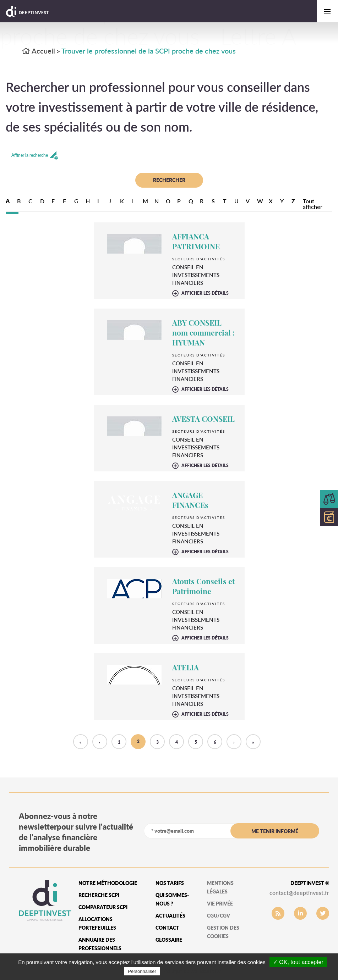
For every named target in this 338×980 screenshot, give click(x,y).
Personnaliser (142, 971)
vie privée (220, 904)
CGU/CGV (219, 916)
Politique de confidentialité (192, 971)
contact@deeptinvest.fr (299, 893)
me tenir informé (275, 831)
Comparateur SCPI (103, 907)
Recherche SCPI (99, 895)
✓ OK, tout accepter (298, 962)
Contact (167, 928)
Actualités (170, 916)
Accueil (39, 51)
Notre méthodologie (108, 883)
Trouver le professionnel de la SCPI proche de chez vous (149, 51)
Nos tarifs (170, 883)
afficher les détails (205, 293)
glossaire (169, 940)
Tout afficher (313, 204)
